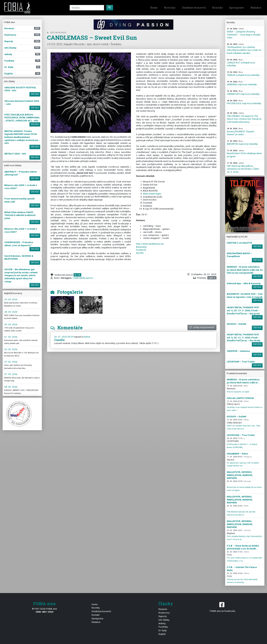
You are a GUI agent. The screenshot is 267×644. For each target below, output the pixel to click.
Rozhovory (164, 613)
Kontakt (217, 8)
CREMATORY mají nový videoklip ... (244, 93)
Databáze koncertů (194, 8)
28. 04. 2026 (11, 312)
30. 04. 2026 (11, 324)
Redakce (256, 8)
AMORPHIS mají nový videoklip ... (243, 143)
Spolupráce (237, 8)
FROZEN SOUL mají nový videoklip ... (244, 104)
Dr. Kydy (163, 630)
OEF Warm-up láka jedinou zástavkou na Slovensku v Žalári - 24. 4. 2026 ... (244, 168)
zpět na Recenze (57, 33)
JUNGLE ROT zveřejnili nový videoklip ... (241, 63)
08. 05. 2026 (11, 387)
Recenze (163, 609)
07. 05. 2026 (11, 362)
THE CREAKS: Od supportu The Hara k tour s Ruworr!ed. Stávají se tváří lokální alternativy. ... (244, 118)
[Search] (87, 8)
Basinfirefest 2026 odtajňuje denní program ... (244, 154)
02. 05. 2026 (11, 349)
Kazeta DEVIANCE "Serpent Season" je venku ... (241, 132)
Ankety (162, 623)
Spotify (140, 253)
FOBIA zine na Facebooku (222, 607)
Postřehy (163, 627)
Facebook (141, 250)
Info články (164, 620)
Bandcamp (141, 247)
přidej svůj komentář (202, 327)
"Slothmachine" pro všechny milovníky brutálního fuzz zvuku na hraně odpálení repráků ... (244, 49)
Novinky (170, 8)
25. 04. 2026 (11, 299)
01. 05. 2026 (11, 337)
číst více (35, 94)
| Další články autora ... (83, 278)
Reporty (163, 616)
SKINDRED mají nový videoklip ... (243, 83)
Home (154, 8)
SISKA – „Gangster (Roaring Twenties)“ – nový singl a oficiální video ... (244, 33)
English (162, 634)
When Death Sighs (152, 194)
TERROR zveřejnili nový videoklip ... (244, 74)
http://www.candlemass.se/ (150, 244)
